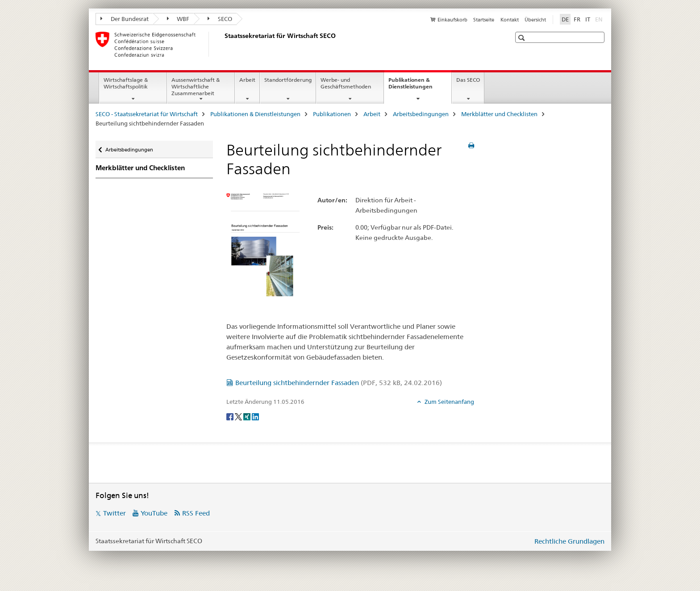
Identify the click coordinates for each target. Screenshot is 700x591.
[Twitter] (239, 416)
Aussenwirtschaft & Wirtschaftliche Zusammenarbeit (196, 86)
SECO (220, 19)
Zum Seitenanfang (449, 402)
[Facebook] (231, 416)
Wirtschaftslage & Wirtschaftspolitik (126, 83)
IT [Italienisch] (588, 19)
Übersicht (535, 20)
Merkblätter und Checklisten (499, 114)
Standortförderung (288, 80)
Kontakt (510, 20)
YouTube (154, 513)
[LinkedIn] (255, 416)
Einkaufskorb (452, 20)
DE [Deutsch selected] (565, 19)
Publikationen (332, 114)
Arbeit (247, 80)
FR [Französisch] (577, 19)
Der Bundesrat (125, 19)
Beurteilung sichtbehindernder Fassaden (339, 383)
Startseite (484, 20)
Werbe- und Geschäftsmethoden (346, 83)
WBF (178, 19)
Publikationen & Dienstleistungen (420, 86)
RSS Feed (196, 513)
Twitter (115, 513)
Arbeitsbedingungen (421, 114)
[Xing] (248, 416)
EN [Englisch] (600, 19)
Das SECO (468, 80)
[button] (523, 38)
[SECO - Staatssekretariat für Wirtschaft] (223, 44)
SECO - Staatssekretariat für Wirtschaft (147, 114)
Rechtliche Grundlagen (569, 541)
